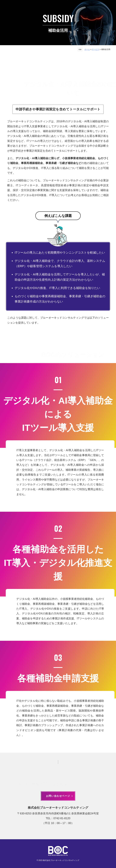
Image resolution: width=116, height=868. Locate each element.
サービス (95, 49)
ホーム (87, 49)
